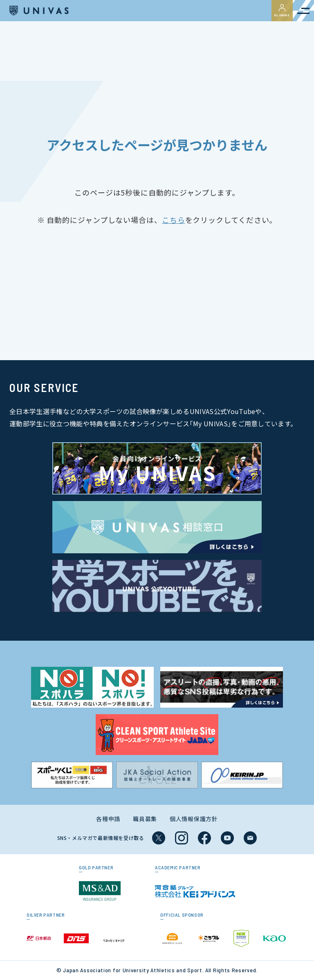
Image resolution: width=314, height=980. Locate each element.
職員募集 (145, 819)
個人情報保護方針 (194, 819)
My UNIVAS (282, 11)
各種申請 (108, 819)
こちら (174, 220)
